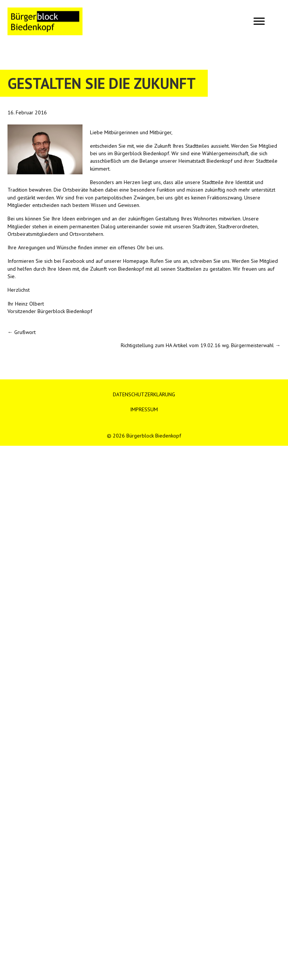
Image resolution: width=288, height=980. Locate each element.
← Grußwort (22, 332)
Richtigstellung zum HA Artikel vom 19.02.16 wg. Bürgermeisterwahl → (201, 345)
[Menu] (259, 21)
